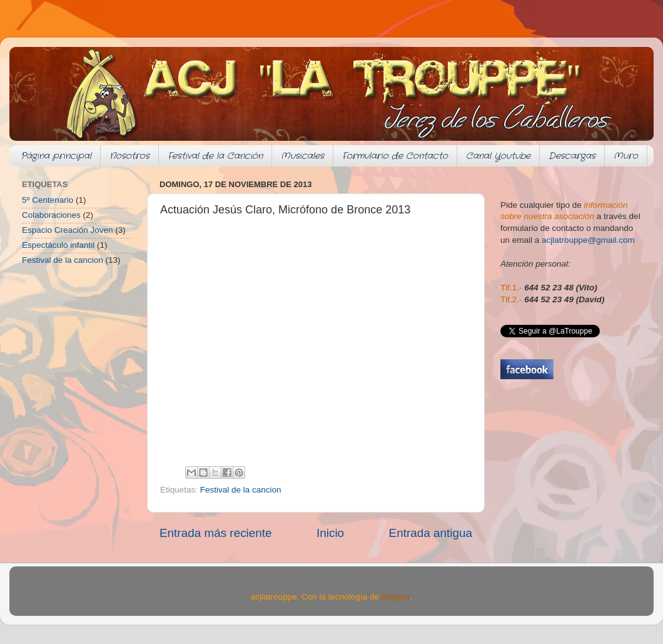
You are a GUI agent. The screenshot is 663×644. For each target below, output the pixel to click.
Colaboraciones (51, 215)
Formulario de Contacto (395, 156)
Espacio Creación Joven (68, 230)
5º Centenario (48, 200)
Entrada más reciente (216, 533)
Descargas (572, 156)
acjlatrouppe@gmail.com (588, 240)
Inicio (330, 533)
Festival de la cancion (241, 490)
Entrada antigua (431, 533)
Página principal (56, 156)
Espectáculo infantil (58, 245)
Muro (626, 156)
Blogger (396, 597)
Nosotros (129, 156)
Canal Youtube (498, 156)
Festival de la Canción (215, 156)
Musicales (302, 156)
